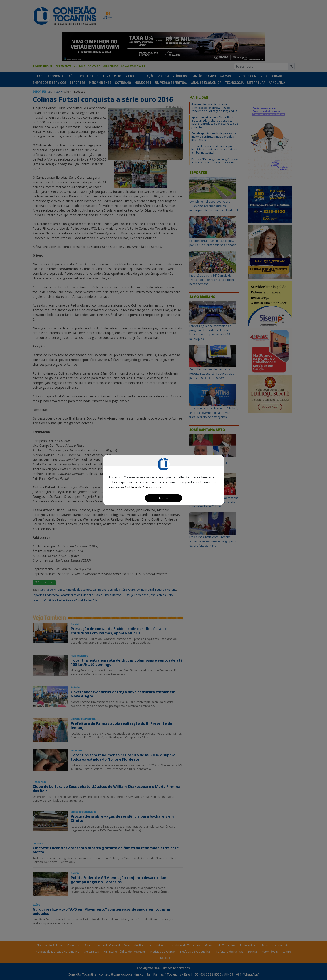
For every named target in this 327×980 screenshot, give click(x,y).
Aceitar (163, 498)
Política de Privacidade (143, 487)
